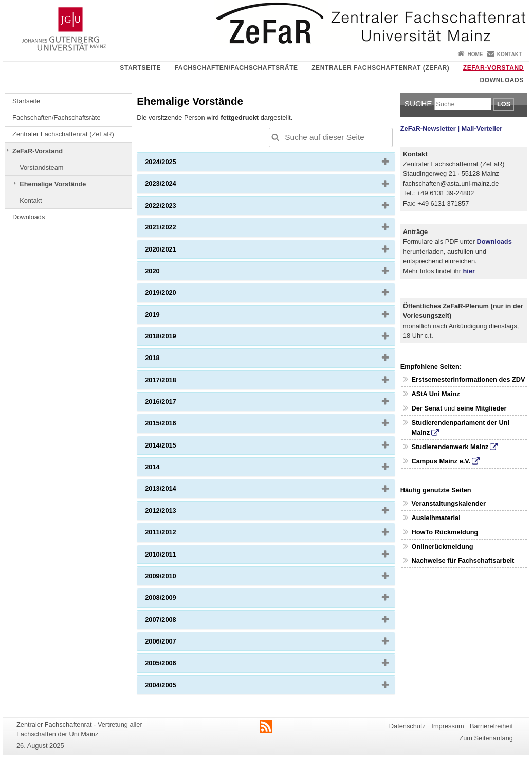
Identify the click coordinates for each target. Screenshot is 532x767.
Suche (418, 104)
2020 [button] (169, 273)
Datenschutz (407, 726)
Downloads (502, 80)
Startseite (140, 68)
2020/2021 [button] (177, 252)
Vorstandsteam (41, 167)
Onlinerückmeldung (442, 547)
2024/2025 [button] (177, 164)
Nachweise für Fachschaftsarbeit (463, 560)
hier (469, 271)
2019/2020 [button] (177, 295)
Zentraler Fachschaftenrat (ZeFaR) (380, 68)
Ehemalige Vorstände (53, 184)
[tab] (266, 162)
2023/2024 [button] (177, 186)
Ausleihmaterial (436, 518)
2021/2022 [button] (177, 229)
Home (475, 54)
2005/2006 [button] (177, 665)
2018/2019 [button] (177, 338)
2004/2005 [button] (177, 687)
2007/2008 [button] (177, 622)
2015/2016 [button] (177, 425)
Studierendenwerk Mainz (450, 447)
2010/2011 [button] (177, 557)
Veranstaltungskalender (448, 503)
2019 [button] (169, 317)
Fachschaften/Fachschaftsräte (236, 68)
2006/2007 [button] (177, 644)
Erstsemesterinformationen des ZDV (468, 379)
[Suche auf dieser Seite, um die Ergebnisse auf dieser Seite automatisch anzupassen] (331, 137)
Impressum (447, 726)
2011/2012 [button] (177, 534)
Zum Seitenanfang (486, 738)
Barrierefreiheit (491, 726)
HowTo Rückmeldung (445, 532)
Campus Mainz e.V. (441, 461)
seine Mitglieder (482, 408)
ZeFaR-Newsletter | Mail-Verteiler (451, 128)
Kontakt (509, 54)
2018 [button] (169, 360)
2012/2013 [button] (177, 513)
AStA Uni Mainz (435, 394)
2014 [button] (169, 469)
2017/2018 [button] (177, 382)
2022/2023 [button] (177, 208)
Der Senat (427, 408)
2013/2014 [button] (177, 491)
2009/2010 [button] (177, 578)
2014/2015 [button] (177, 448)
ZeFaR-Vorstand (493, 68)
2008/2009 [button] (177, 600)
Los (504, 104)
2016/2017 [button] (177, 404)
